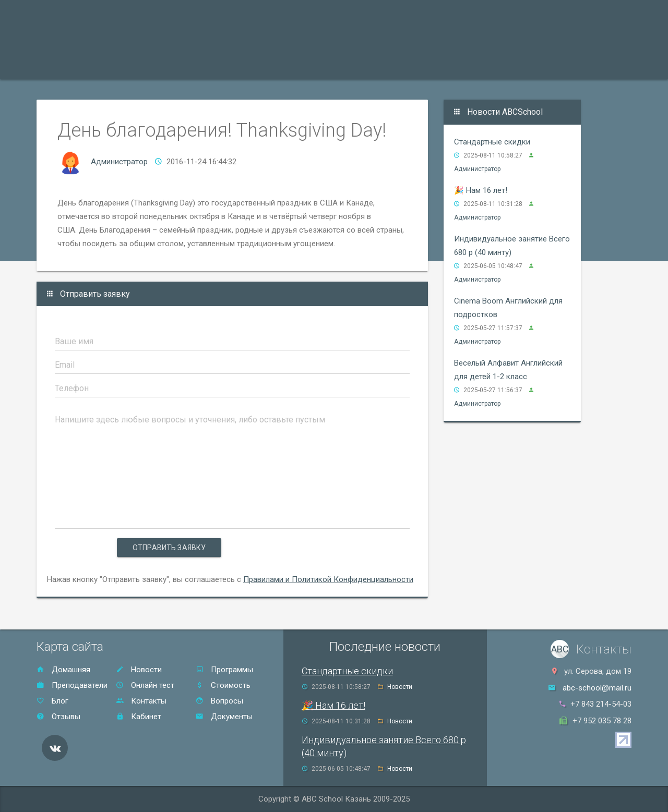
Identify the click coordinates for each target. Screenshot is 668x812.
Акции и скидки (228, 65)
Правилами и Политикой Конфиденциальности (328, 579)
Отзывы (358, 65)
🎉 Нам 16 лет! (481, 190)
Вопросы (219, 701)
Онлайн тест (477, 65)
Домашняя (63, 670)
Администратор (119, 162)
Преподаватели (146, 65)
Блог (52, 701)
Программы (71, 65)
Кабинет (139, 717)
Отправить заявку (169, 548)
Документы (224, 717)
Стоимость (300, 65)
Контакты (414, 65)
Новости (139, 670)
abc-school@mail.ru (597, 688)
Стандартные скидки (492, 142)
